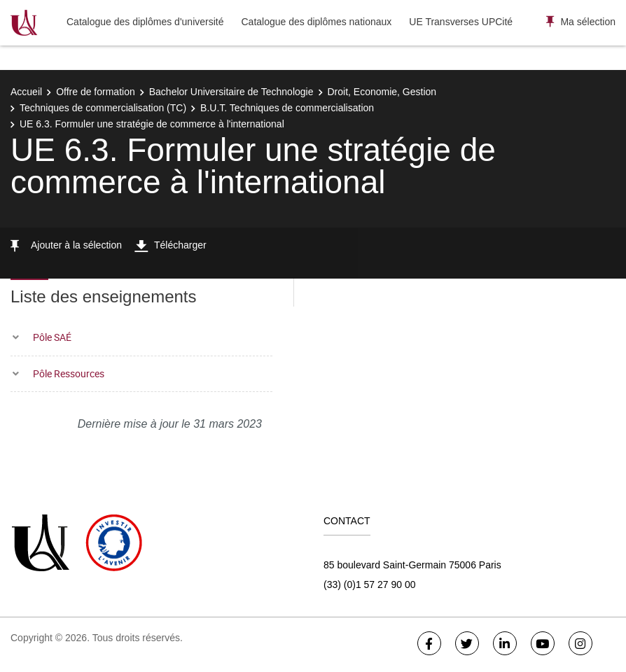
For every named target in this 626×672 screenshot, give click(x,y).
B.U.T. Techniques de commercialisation (287, 108)
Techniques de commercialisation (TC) (103, 108)
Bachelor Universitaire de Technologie (231, 92)
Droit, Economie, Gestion (382, 92)
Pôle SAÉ (52, 337)
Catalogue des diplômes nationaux (316, 22)
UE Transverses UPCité (461, 22)
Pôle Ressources (69, 373)
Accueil (26, 92)
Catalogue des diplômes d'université (145, 22)
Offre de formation (96, 92)
